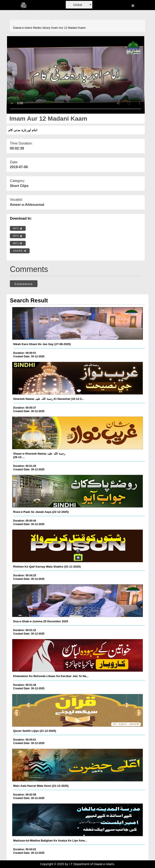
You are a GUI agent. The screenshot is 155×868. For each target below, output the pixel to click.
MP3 (18, 236)
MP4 (18, 228)
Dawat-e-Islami (23, 28)
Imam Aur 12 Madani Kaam (68, 28)
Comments (24, 284)
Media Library (42, 28)
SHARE (20, 251)
